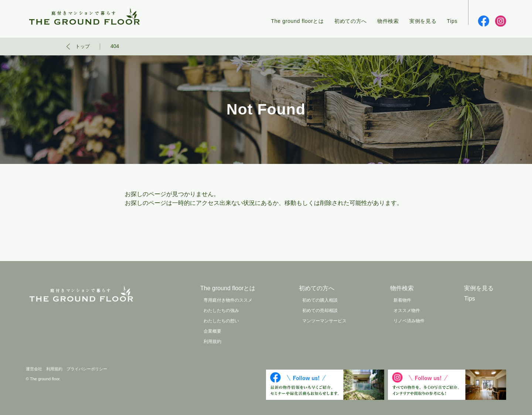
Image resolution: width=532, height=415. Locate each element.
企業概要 (212, 331)
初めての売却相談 (320, 311)
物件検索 (388, 21)
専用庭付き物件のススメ (228, 300)
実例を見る (423, 21)
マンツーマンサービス (324, 321)
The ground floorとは (298, 21)
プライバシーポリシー (87, 369)
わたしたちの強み (221, 311)
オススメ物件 (407, 311)
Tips (452, 21)
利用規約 (212, 342)
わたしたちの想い (221, 321)
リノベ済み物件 (409, 321)
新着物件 (402, 300)
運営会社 (34, 369)
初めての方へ (351, 21)
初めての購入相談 (320, 300)
